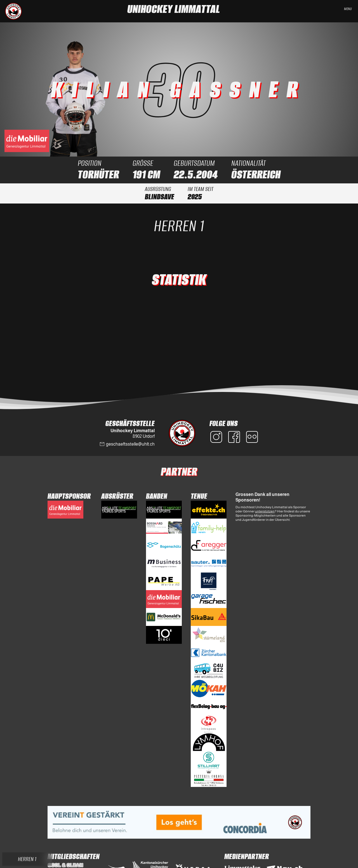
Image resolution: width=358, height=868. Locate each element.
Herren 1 (179, 226)
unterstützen (265, 511)
